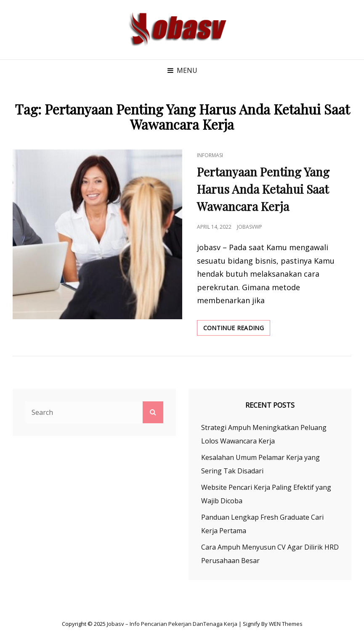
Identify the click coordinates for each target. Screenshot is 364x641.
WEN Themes (286, 624)
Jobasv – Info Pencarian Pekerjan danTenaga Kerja (172, 624)
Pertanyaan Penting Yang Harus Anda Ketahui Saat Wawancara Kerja (263, 189)
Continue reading (237, 329)
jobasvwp (250, 227)
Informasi (210, 155)
